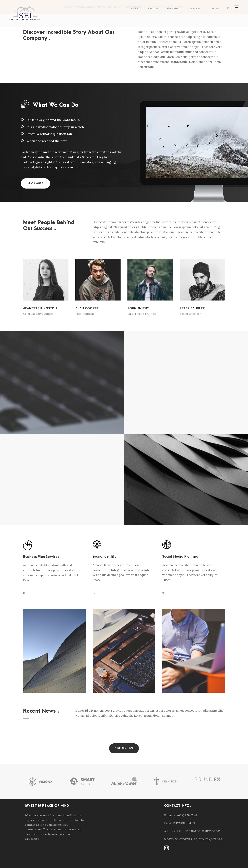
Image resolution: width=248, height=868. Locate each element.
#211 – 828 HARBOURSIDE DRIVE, (199, 831)
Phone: (169, 815)
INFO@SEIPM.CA (184, 823)
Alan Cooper (87, 308)
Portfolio (174, 9)
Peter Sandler (192, 308)
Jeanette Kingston (40, 308)
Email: (168, 823)
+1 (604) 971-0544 (185, 815)
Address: (170, 831)
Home (135, 9)
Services (153, 9)
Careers (195, 9)
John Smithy (138, 308)
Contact (215, 9)
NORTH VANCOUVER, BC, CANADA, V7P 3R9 (193, 839)
